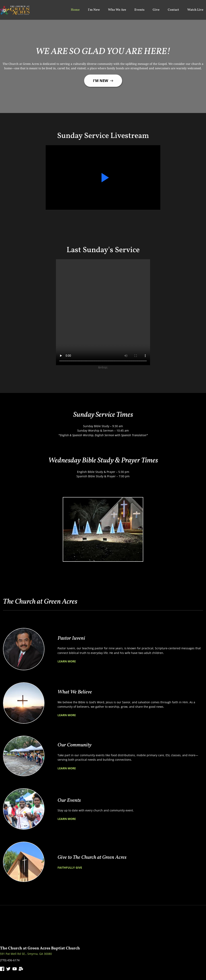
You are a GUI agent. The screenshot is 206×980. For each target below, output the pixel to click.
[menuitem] (75, 10)
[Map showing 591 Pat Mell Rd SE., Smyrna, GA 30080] (103, 928)
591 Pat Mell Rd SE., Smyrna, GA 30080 (26, 954)
